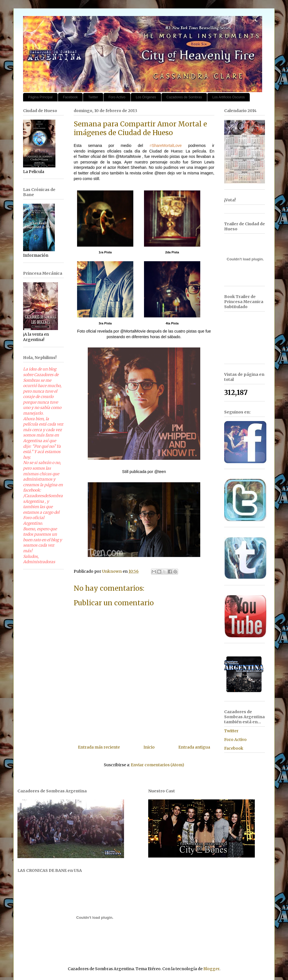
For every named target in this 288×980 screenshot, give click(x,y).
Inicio (149, 747)
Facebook (70, 97)
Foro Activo (117, 97)
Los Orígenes (146, 97)
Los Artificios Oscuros (229, 97)
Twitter (93, 97)
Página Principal (40, 97)
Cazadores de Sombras (184, 97)
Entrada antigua (194, 747)
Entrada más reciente (99, 747)
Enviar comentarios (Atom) (157, 765)
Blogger (211, 969)
